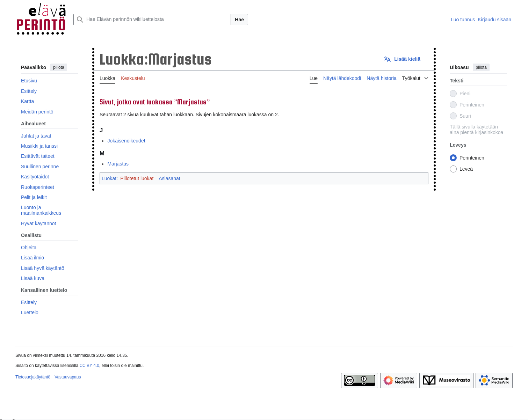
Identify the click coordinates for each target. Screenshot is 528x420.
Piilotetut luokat (137, 178)
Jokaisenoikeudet (126, 141)
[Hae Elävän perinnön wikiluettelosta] (152, 20)
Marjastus (118, 164)
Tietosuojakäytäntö (33, 377)
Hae (239, 20)
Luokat (109, 178)
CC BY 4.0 (89, 366)
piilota (59, 67)
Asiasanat (169, 178)
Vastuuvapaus (68, 377)
